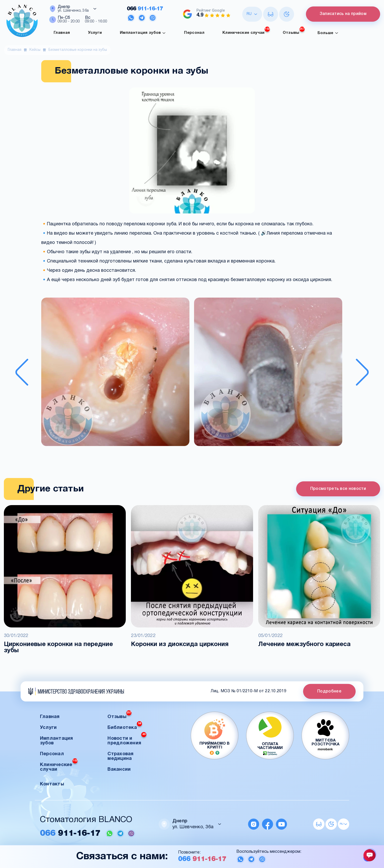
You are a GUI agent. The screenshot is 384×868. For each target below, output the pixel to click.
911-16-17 (145, 9)
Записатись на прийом (343, 14)
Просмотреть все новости (338, 489)
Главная (62, 33)
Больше (328, 33)
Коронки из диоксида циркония (180, 644)
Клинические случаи (246, 31)
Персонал (194, 33)
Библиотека (125, 726)
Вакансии (119, 770)
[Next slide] (362, 372)
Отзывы (294, 31)
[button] (115, 372)
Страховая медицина (120, 756)
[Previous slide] (22, 372)
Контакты (52, 784)
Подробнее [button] (329, 691)
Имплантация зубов (143, 33)
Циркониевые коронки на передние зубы (58, 648)
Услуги (95, 33)
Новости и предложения (127, 739)
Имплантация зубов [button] (57, 741)
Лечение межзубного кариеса (304, 644)
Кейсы (35, 50)
